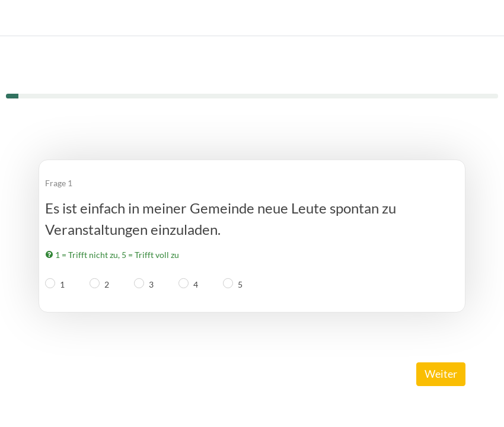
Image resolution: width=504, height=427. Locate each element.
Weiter (441, 374)
